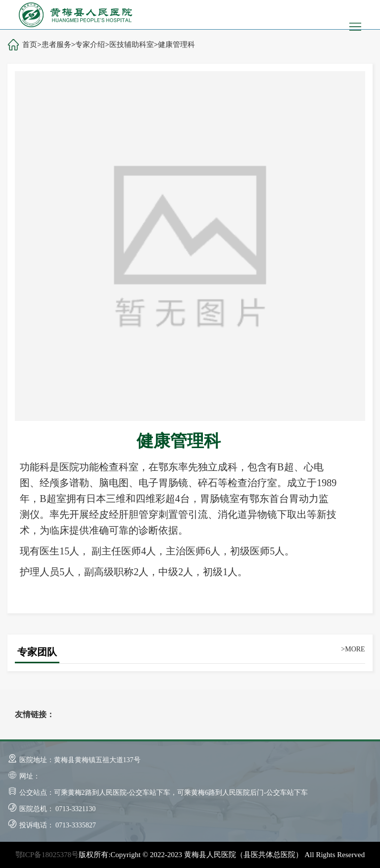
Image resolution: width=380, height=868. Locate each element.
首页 (30, 45)
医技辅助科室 (132, 45)
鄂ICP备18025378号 (47, 855)
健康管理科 (176, 45)
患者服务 (56, 45)
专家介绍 (90, 45)
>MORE (353, 649)
